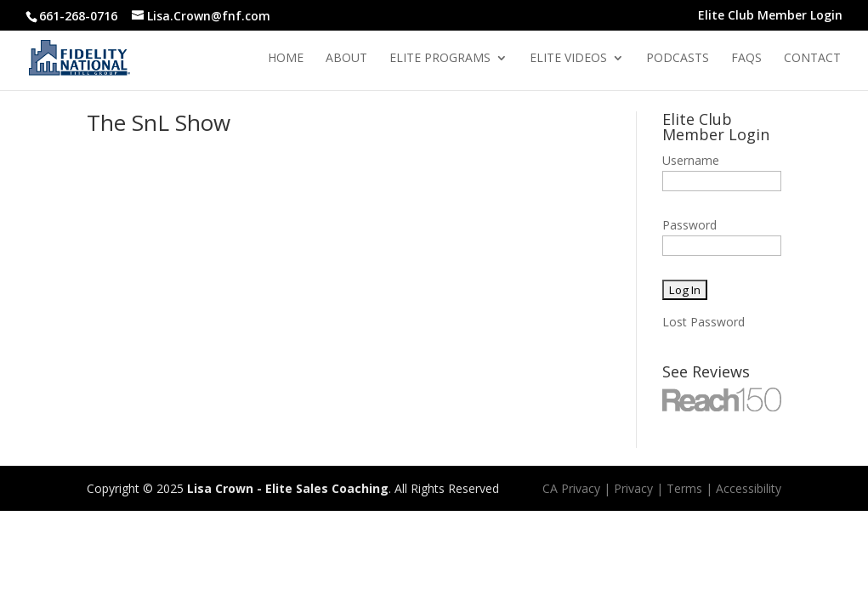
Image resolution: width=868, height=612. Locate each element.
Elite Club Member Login (770, 16)
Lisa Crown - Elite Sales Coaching (288, 488)
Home (286, 59)
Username (691, 160)
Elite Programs (440, 59)
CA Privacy (571, 488)
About (346, 59)
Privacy (633, 488)
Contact (812, 59)
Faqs (746, 59)
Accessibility (749, 488)
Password (689, 225)
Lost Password (703, 322)
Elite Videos (568, 59)
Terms (684, 488)
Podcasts (678, 59)
